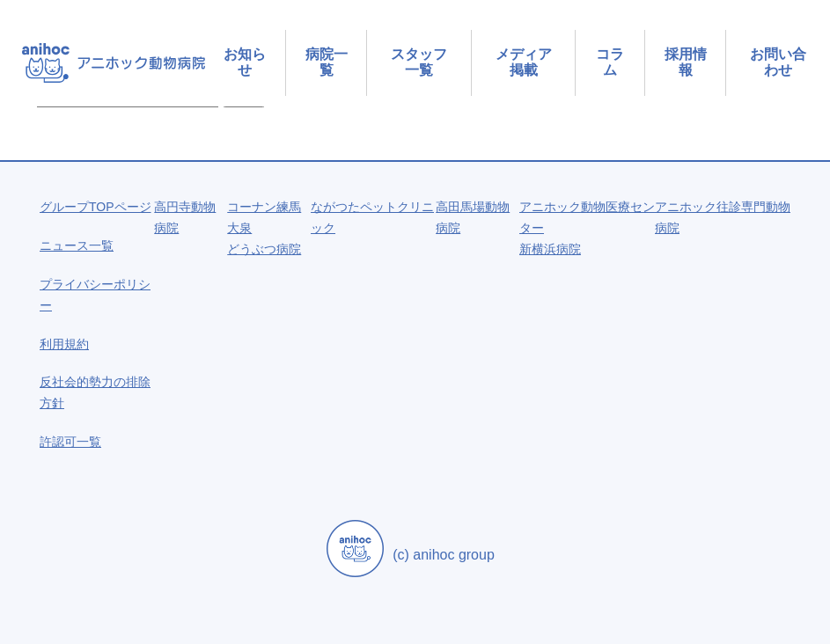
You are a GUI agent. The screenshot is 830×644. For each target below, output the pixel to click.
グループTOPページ (95, 207)
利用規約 (64, 344)
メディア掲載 (524, 62)
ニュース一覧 (77, 245)
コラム (610, 62)
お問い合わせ (778, 62)
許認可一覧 (70, 442)
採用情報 (686, 62)
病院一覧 (327, 62)
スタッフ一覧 (419, 62)
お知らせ (245, 62)
